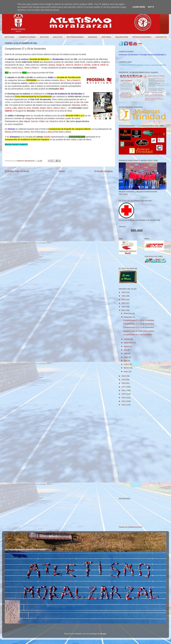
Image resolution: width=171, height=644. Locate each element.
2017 (124, 387)
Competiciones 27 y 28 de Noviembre (139, 320)
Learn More (139, 7)
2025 (124, 296)
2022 (124, 307)
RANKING (93, 37)
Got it (151, 7)
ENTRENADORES (75, 37)
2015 (124, 394)
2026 (124, 292)
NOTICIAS (9, 37)
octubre (127, 339)
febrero (127, 368)
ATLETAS (44, 37)
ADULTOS (58, 37)
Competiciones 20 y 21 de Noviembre (139, 324)
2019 (124, 380)
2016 (124, 390)
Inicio (62, 171)
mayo (126, 357)
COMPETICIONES (27, 37)
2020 (124, 376)
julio (126, 350)
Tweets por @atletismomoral (130, 527)
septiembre (129, 343)
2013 (124, 401)
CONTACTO (161, 37)
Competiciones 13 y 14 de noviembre (139, 327)
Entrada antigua (104, 171)
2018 (124, 383)
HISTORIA (106, 37)
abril (126, 361)
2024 (124, 300)
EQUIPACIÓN (122, 37)
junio (126, 353)
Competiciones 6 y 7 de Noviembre (138, 335)
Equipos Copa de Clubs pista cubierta (139, 331)
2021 (124, 310)
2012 (124, 405)
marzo (127, 364)
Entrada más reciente (17, 171)
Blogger (103, 634)
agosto (127, 346)
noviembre (128, 317)
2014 (124, 398)
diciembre (128, 313)
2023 (124, 303)
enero (126, 372)
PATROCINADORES (142, 37)
